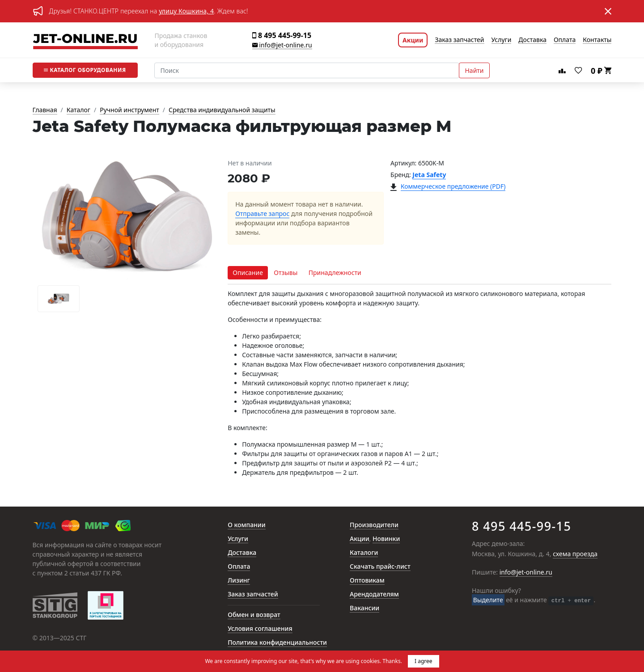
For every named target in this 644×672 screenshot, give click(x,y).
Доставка (532, 40)
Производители (374, 525)
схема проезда (575, 554)
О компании (247, 525)
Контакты (597, 40)
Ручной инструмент (129, 110)
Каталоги (364, 553)
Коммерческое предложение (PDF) (453, 187)
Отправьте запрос (262, 214)
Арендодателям (374, 594)
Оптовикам (367, 581)
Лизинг (239, 581)
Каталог (85, 70)
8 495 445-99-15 (282, 36)
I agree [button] (424, 661)
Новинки (386, 539)
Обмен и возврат (254, 615)
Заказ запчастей (459, 40)
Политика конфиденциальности (277, 643)
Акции (413, 40)
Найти (474, 70)
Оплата (565, 40)
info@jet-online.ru (282, 45)
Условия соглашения (260, 629)
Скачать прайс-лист (380, 567)
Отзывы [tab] (286, 273)
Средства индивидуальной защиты (222, 110)
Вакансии (364, 608)
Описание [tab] (248, 273)
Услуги (502, 40)
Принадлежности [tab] (335, 273)
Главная (45, 110)
